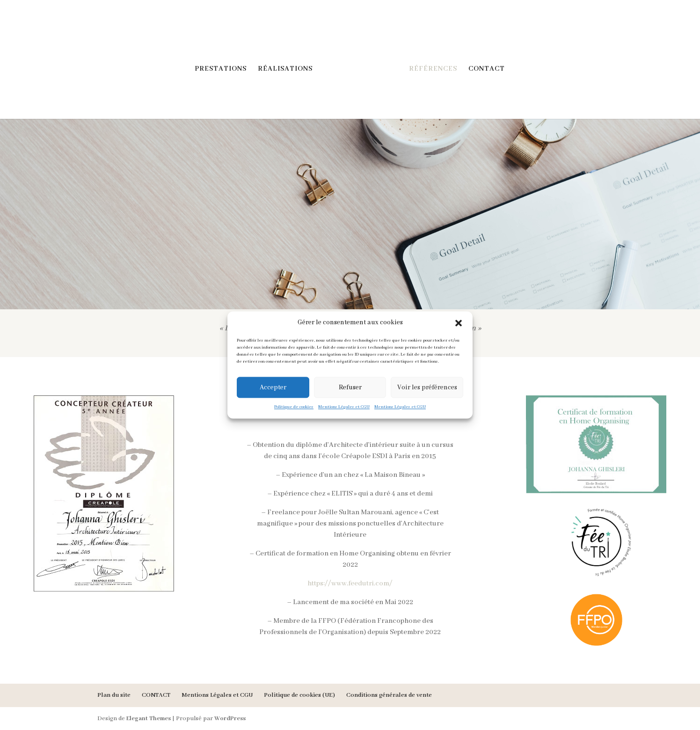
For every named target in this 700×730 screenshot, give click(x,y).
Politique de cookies (294, 407)
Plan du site (114, 695)
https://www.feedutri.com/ (350, 584)
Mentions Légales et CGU (344, 407)
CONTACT (487, 69)
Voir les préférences (427, 387)
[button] (459, 323)
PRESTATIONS (221, 69)
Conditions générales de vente (389, 695)
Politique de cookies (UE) (299, 695)
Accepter (273, 387)
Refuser (350, 387)
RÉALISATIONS (285, 69)
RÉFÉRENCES (433, 69)
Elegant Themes (149, 719)
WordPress (230, 719)
